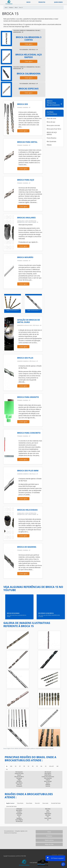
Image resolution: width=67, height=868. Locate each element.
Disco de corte (51, 118)
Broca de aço (51, 122)
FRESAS (49, 145)
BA (41, 766)
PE (37, 766)
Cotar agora (29, 44)
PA (7, 769)
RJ (7, 766)
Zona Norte (20, 803)
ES (16, 766)
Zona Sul (37, 803)
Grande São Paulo (56, 803)
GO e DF (51, 766)
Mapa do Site (49, 844)
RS (33, 766)
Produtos (42, 2)
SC (28, 766)
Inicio (28, 2)
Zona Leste (45, 803)
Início (49, 832)
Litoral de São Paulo (11, 806)
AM (57, 766)
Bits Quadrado (51, 141)
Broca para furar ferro (54, 129)
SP (20, 766)
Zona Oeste (29, 803)
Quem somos (58, 2)
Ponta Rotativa (52, 138)
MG (11, 766)
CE (46, 766)
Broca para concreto (53, 125)
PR (24, 766)
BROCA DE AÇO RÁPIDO (52, 133)
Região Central (10, 803)
